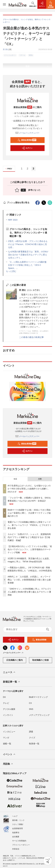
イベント (9, 754)
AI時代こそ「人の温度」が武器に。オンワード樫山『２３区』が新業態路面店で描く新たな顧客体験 (29, 580)
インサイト (8, 715)
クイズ (32, 738)
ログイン (27, 148)
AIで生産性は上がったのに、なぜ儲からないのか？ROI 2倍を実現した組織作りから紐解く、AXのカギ (29, 489)
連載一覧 (7, 744)
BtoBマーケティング (38, 697)
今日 (15, 479)
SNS (31, 709)
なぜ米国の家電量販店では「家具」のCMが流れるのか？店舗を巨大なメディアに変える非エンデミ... (28, 255)
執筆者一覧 (34, 744)
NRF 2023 (13, 220)
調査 (31, 732)
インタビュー (9, 732)
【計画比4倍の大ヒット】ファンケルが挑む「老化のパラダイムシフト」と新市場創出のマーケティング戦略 (30, 549)
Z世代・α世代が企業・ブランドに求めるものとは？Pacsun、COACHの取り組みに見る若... (28, 244)
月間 (40, 479)
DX (4, 697)
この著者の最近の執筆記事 (31, 337)
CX (30, 703)
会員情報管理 (17, 827)
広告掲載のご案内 (15, 660)
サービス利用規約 (19, 839)
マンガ (6, 738)
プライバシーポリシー (21, 843)
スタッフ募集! (18, 823)
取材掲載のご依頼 (40, 660)
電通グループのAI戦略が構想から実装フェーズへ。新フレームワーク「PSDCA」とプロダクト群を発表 (30, 525)
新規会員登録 (27, 140)
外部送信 (16, 848)
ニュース (9, 672)
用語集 (8, 764)
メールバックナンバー (28, 133)
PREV (8, 169)
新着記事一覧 (12, 682)
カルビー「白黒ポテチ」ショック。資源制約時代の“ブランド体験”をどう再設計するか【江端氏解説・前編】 (29, 537)
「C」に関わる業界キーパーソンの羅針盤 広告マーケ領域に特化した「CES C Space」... (28, 265)
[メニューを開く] (4, 4)
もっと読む (11, 271)
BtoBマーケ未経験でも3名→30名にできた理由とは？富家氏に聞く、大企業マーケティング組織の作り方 (29, 513)
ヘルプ (15, 815)
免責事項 (16, 831)
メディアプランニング (39, 715)
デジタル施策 (9, 709)
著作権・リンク (18, 819)
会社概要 (16, 835)
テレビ (6, 703)
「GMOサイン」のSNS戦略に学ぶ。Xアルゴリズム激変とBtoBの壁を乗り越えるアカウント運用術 (29, 592)
